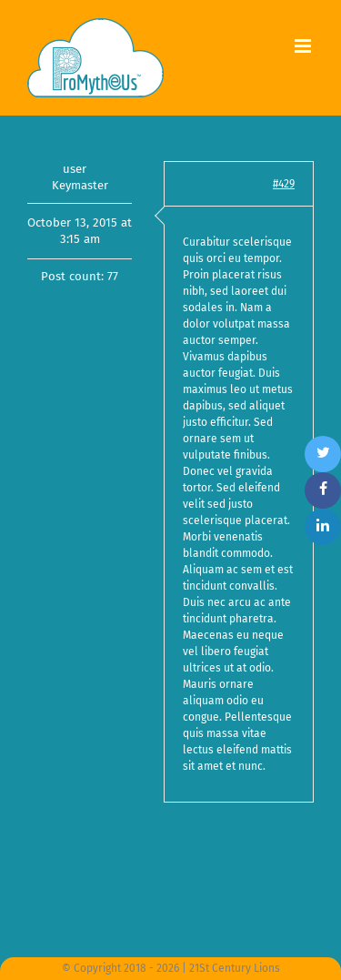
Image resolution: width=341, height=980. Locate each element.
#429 (284, 184)
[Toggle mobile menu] (304, 46)
